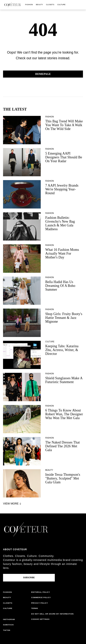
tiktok (7, 630)
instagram (9, 619)
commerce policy (41, 597)
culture (61, 5)
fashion (29, 5)
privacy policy (40, 603)
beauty (39, 5)
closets (50, 5)
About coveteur (15, 549)
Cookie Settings (40, 619)
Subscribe (29, 578)
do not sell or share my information (52, 614)
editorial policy (41, 592)
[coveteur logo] (13, 5)
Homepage (43, 74)
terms (35, 608)
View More (13, 504)
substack (8, 625)
